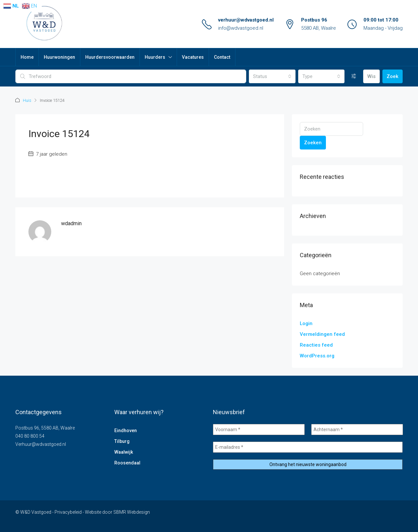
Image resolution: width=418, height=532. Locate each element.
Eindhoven (126, 430)
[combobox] (272, 76)
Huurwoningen (59, 57)
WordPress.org (317, 356)
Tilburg (122, 441)
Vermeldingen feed (322, 334)
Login (306, 323)
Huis (27, 100)
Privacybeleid (68, 512)
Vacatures (193, 57)
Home (27, 57)
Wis (371, 76)
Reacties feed (316, 345)
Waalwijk (124, 452)
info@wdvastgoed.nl (241, 28)
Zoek (393, 76)
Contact (222, 57)
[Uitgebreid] (354, 76)
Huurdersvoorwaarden (110, 57)
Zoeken (313, 143)
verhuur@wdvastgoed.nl (246, 20)
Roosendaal (127, 463)
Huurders (155, 57)
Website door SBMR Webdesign (117, 512)
